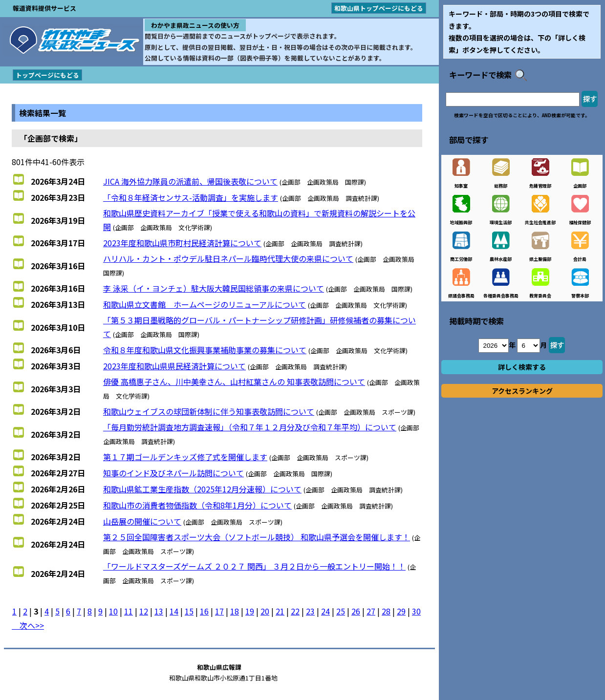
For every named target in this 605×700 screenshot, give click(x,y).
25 (341, 611)
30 (416, 611)
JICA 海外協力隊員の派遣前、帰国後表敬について (190, 181)
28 (386, 611)
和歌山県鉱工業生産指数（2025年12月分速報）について (202, 489)
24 (325, 611)
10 (113, 611)
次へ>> (28, 625)
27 (371, 611)
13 (159, 611)
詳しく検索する (522, 367)
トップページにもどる (47, 75)
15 (189, 611)
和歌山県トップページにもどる (379, 8)
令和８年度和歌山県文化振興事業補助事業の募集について (205, 350)
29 (401, 611)
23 (310, 611)
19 (250, 611)
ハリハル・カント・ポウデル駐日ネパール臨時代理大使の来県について (228, 258)
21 (280, 611)
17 (219, 611)
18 (235, 611)
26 (356, 611)
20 (265, 611)
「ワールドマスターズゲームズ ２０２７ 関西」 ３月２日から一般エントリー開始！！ (254, 566)
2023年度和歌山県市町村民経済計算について (182, 243)
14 (174, 611)
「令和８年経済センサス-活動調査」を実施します (191, 197)
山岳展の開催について (142, 521)
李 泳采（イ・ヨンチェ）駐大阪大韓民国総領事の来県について (214, 288)
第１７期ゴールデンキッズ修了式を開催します (185, 457)
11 (129, 611)
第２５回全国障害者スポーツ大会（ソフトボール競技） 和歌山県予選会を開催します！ (257, 537)
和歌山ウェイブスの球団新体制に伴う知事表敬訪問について (209, 411)
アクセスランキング (522, 391)
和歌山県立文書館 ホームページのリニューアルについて (205, 304)
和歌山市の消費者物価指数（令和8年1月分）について (197, 505)
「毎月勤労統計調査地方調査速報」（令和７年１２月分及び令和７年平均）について (250, 427)
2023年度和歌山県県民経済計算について (174, 366)
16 (204, 611)
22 (295, 611)
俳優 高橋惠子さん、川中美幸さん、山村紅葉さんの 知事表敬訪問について (234, 382)
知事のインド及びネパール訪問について (173, 473)
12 (144, 611)
